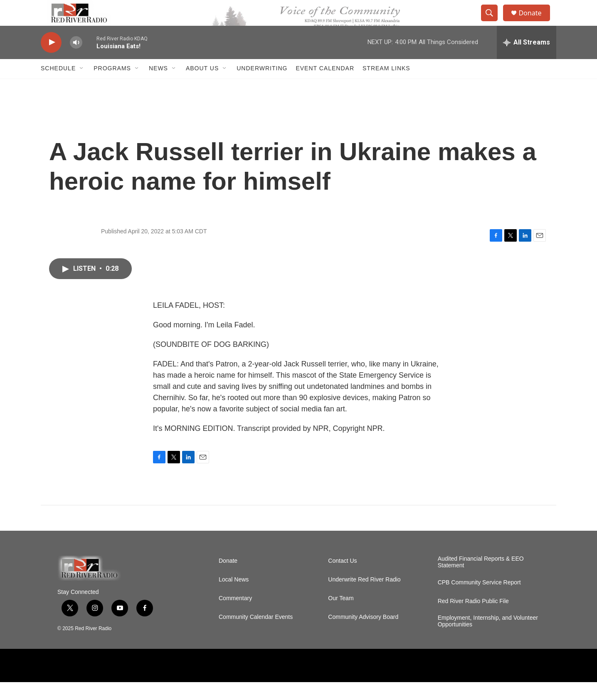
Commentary (235, 616)
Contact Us (342, 579)
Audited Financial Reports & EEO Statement (481, 580)
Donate (535, 22)
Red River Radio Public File (473, 619)
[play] (51, 61)
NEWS (158, 87)
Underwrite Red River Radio (364, 597)
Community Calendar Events (256, 635)
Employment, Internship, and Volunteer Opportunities (488, 639)
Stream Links (386, 87)
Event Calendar (325, 87)
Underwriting (262, 87)
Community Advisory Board (363, 635)
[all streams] (527, 60)
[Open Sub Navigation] (82, 87)
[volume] (76, 61)
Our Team (341, 616)
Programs (112, 87)
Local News (234, 597)
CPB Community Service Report (479, 600)
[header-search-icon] (493, 22)
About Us (202, 87)
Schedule (58, 87)
